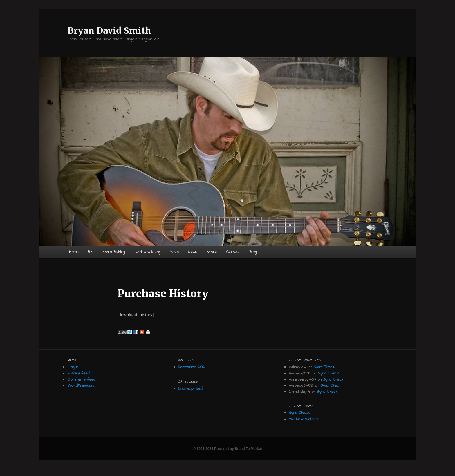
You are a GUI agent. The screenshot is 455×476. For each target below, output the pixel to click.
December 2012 (192, 367)
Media (193, 252)
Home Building (114, 252)
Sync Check (324, 367)
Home (74, 252)
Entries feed (78, 373)
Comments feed (81, 379)
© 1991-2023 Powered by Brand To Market (227, 449)
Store (212, 252)
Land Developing (147, 252)
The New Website (304, 419)
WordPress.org (81, 385)
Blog (253, 252)
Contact (233, 252)
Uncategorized (190, 388)
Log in (73, 367)
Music (175, 252)
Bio (90, 252)
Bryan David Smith (109, 30)
